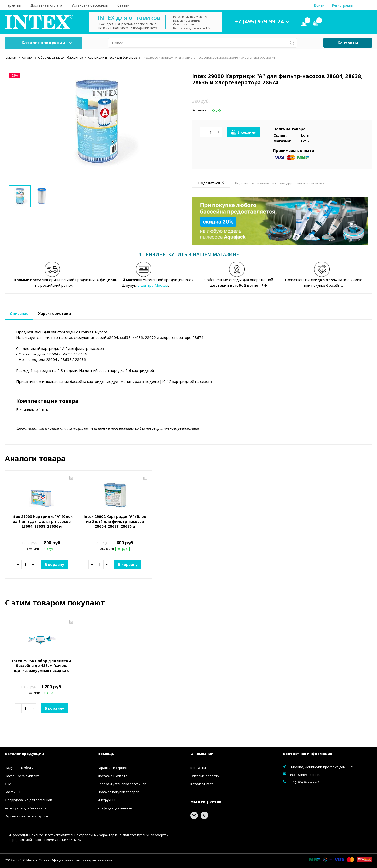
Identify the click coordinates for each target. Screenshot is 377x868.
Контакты (348, 43)
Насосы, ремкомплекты (23, 775)
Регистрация (342, 5)
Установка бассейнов (90, 5)
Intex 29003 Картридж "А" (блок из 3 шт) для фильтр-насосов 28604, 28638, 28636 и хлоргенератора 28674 (41, 523)
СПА (8, 783)
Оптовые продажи (205, 775)
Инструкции (107, 799)
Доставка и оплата (46, 5)
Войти (319, 5)
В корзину (243, 132)
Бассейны (12, 791)
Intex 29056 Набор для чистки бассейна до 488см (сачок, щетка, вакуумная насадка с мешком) (41, 667)
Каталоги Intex (202, 783)
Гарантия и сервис (112, 767)
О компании (202, 753)
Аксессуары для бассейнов (26, 808)
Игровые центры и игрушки (26, 816)
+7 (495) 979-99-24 (259, 21)
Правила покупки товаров (118, 791)
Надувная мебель (19, 767)
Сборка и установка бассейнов (122, 783)
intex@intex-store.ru (305, 774)
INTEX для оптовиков (129, 17)
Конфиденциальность (115, 808)
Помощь (106, 753)
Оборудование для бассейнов (29, 799)
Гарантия (13, 5)
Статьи (123, 5)
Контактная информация (308, 753)
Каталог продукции (42, 43)
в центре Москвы (153, 285)
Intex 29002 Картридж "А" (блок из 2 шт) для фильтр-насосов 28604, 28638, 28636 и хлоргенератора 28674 (115, 523)
